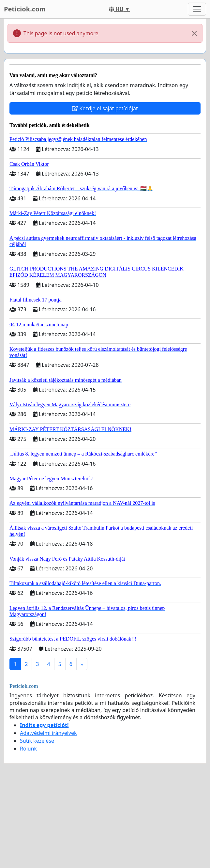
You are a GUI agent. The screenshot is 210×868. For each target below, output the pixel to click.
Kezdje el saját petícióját (105, 108)
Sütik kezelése (37, 741)
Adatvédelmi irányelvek (48, 733)
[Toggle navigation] (197, 9)
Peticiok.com (25, 9)
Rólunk (28, 749)
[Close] (194, 33)
